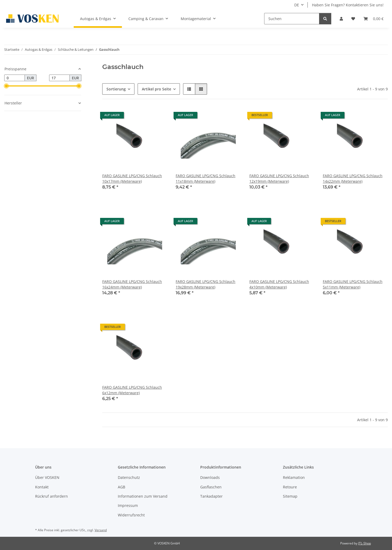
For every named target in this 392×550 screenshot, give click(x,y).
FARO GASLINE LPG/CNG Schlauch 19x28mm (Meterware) (206, 284)
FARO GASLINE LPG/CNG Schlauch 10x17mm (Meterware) (132, 178)
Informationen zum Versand (143, 496)
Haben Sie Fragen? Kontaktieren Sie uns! (348, 5)
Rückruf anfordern (52, 496)
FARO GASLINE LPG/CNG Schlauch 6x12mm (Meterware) (132, 390)
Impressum (128, 505)
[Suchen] (292, 19)
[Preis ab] (15, 78)
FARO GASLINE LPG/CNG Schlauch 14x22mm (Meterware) (353, 178)
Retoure (290, 487)
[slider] (6, 86)
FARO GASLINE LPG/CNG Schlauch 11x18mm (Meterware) (206, 178)
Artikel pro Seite (157, 89)
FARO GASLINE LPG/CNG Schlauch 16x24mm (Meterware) (132, 284)
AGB (122, 487)
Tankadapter (211, 496)
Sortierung (116, 89)
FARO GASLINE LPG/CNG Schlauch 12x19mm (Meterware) (279, 178)
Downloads (210, 477)
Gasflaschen (211, 487)
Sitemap (290, 496)
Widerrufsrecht (131, 515)
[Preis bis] (59, 78)
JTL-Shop (365, 543)
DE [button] (297, 5)
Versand (101, 530)
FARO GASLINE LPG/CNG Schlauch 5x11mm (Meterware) (353, 284)
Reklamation (294, 477)
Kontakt (42, 487)
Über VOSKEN (47, 477)
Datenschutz (129, 477)
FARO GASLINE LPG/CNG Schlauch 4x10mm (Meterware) (279, 284)
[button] (341, 19)
